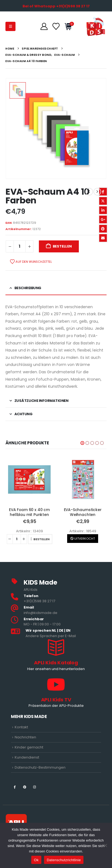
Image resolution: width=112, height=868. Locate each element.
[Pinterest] (25, 787)
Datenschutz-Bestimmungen (40, 767)
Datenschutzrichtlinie (64, 860)
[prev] (89, 192)
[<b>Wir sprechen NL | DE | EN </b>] (56, 633)
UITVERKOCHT (83, 539)
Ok (36, 860)
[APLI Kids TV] (56, 693)
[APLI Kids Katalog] (56, 656)
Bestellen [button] (41, 539)
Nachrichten (25, 737)
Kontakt (21, 727)
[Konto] (44, 26)
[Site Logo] (96, 26)
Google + (103, 219)
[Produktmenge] (20, 247)
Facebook (103, 192)
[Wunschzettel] (56, 26)
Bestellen (62, 246)
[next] (97, 192)
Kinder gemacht (29, 747)
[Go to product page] (29, 479)
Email (103, 238)
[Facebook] (15, 787)
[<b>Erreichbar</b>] (56, 622)
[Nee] (105, 845)
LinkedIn (103, 210)
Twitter (103, 201)
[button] (10, 26)
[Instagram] (35, 787)
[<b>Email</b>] (56, 610)
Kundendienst (27, 757)
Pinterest (103, 229)
